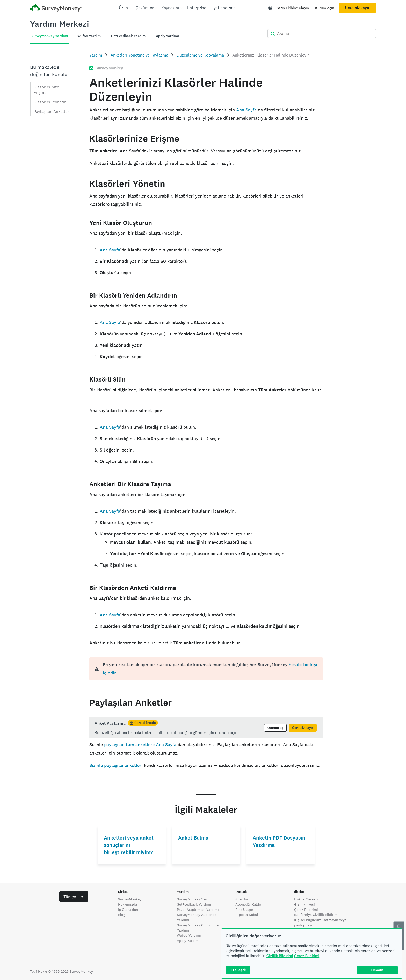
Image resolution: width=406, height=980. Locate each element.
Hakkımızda (128, 904)
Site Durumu (245, 899)
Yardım (96, 55)
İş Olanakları (128, 910)
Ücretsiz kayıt (357, 8)
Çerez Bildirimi (307, 956)
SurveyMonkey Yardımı (195, 899)
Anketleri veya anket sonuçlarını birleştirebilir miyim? (129, 845)
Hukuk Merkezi (306, 899)
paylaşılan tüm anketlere (129, 745)
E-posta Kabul (247, 915)
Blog (122, 915)
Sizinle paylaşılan (107, 765)
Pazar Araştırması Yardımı (198, 910)
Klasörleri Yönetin (50, 102)
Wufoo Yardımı (189, 935)
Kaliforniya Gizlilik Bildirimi (316, 915)
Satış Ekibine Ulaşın (293, 8)
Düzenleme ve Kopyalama (200, 55)
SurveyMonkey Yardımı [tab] (49, 36)
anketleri (134, 765)
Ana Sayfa (246, 110)
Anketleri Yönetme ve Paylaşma (139, 55)
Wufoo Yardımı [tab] (90, 36)
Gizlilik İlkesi (304, 904)
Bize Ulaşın (244, 910)
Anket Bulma (193, 838)
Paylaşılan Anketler (51, 112)
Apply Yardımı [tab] (167, 36)
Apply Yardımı (188, 941)
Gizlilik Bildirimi (280, 956)
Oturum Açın (324, 8)
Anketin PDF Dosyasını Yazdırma (280, 841)
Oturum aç (275, 728)
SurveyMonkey (130, 899)
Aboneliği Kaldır (248, 904)
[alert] (206, 669)
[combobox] (74, 897)
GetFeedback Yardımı (194, 904)
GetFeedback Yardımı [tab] (129, 36)
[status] (206, 728)
